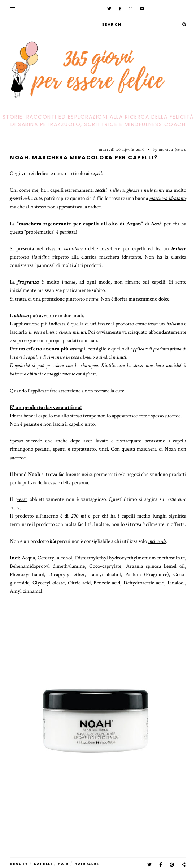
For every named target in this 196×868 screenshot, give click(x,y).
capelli (43, 864)
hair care (87, 864)
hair (63, 864)
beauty (19, 864)
